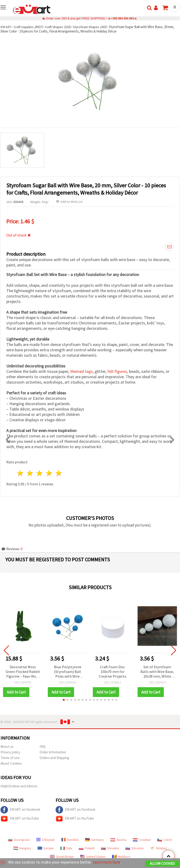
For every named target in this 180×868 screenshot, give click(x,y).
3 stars (40, 473)
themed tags (81, 371)
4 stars (49, 473)
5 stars (59, 473)
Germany (94, 840)
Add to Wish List (69, 202)
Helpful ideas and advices (19, 786)
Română (70, 840)
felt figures (117, 371)
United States (93, 857)
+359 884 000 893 (122, 18)
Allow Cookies (162, 864)
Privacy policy (10, 752)
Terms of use (10, 758)
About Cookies (11, 763)
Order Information (53, 752)
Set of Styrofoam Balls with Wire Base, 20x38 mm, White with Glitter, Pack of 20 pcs (157, 672)
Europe (46, 848)
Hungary (22, 848)
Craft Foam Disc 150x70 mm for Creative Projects (112, 672)
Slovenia (134, 848)
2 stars (30, 473)
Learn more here (107, 862)
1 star (21, 473)
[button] (64, 700)
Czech (165, 840)
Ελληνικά (45, 840)
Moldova (121, 857)
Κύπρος (158, 848)
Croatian (142, 840)
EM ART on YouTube (20, 819)
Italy (66, 848)
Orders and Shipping (54, 758)
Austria (118, 840)
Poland (87, 848)
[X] (3, 862)
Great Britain (62, 857)
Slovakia (110, 848)
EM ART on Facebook (20, 810)
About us (7, 746)
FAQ (43, 746)
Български (19, 840)
